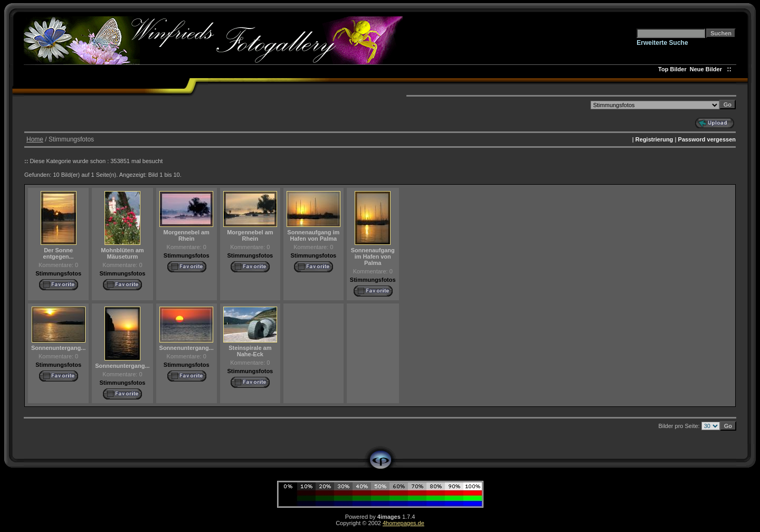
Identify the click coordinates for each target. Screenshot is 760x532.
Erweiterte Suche (662, 43)
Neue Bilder (707, 69)
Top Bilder (672, 69)
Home (35, 139)
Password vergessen (707, 139)
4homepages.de (403, 523)
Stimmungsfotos (58, 273)
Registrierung (654, 139)
